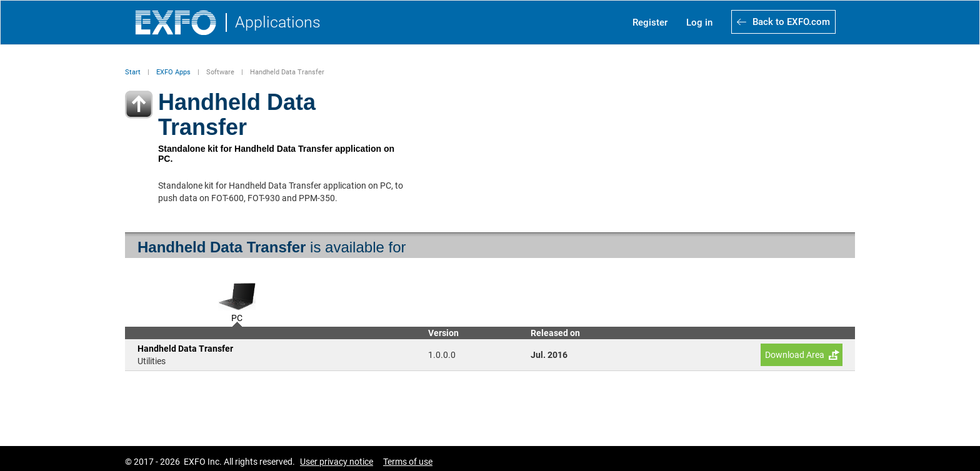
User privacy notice (337, 462)
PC (237, 317)
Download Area (795, 355)
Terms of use (408, 462)
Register (650, 22)
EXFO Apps (173, 72)
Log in (699, 22)
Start (133, 72)
